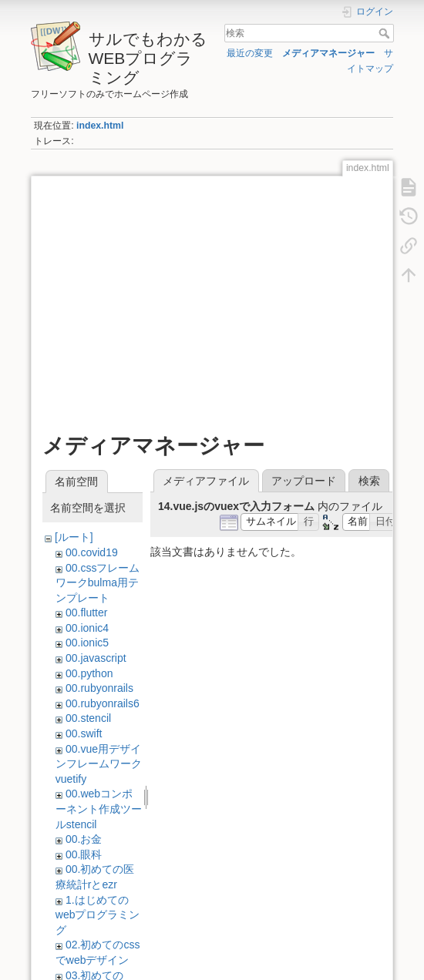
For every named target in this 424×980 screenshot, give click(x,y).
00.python (89, 673)
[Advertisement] (212, 295)
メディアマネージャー (328, 53)
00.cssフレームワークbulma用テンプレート (98, 583)
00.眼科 (84, 854)
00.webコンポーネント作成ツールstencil (99, 809)
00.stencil (88, 718)
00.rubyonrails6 (103, 703)
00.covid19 (92, 552)
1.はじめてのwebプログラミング (98, 915)
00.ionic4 (87, 628)
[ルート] (74, 537)
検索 (386, 33)
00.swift (84, 733)
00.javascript (96, 658)
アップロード (304, 481)
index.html (100, 126)
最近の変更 (250, 53)
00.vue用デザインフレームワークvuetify (99, 764)
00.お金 (84, 839)
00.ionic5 (87, 643)
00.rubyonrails (99, 688)
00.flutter (86, 612)
